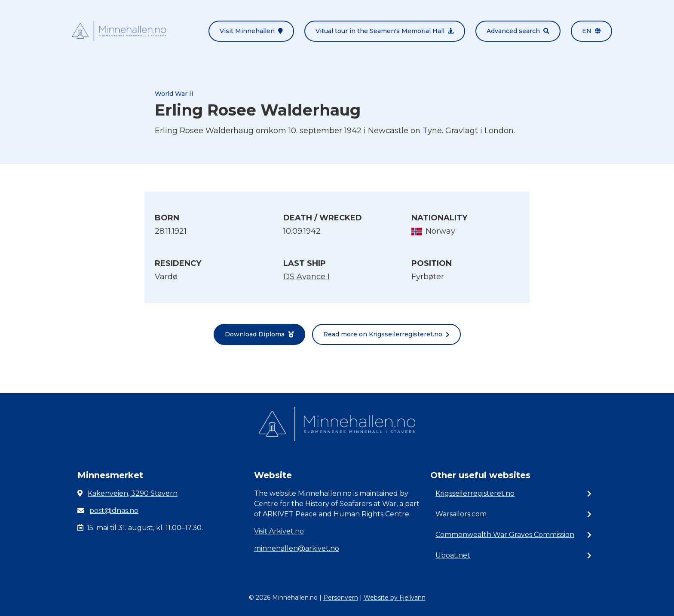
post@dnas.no (114, 511)
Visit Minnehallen (251, 31)
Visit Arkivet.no (279, 531)
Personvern (341, 598)
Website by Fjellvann (395, 598)
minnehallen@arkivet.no (297, 548)
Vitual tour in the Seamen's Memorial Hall (385, 31)
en (591, 31)
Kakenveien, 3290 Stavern (133, 493)
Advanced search (518, 31)
